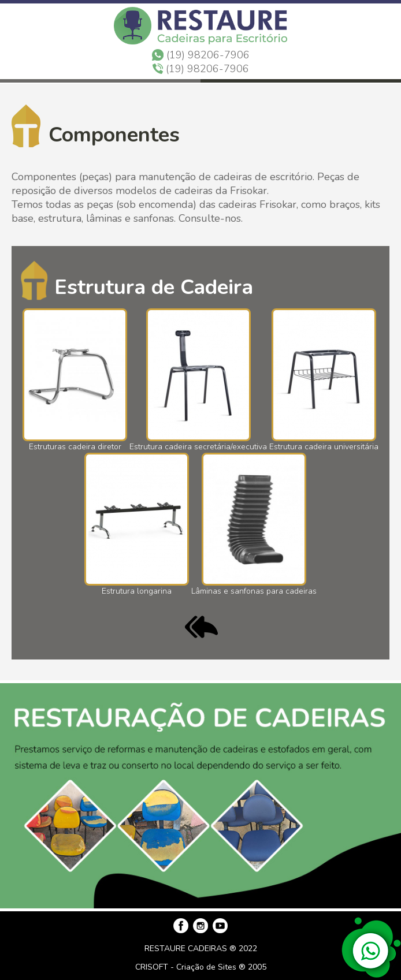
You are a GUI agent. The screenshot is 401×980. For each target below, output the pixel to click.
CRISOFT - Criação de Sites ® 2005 (201, 967)
